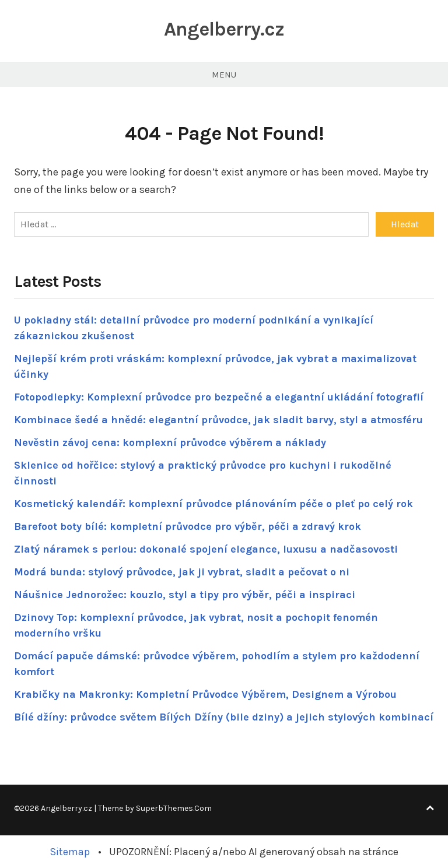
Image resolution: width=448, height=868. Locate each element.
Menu (224, 75)
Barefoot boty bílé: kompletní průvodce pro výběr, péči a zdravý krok (188, 526)
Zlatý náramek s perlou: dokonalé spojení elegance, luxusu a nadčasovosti (206, 549)
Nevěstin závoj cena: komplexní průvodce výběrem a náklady (170, 442)
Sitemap (70, 852)
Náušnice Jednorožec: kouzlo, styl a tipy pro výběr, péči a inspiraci (185, 595)
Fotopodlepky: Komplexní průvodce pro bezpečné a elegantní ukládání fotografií (219, 397)
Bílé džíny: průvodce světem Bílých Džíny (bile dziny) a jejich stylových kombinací (224, 717)
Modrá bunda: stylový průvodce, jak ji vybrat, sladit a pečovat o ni (182, 572)
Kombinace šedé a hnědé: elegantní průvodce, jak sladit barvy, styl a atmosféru (218, 420)
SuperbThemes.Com (174, 808)
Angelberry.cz (224, 29)
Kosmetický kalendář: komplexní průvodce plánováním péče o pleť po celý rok (213, 504)
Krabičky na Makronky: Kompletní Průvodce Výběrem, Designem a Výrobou (205, 694)
